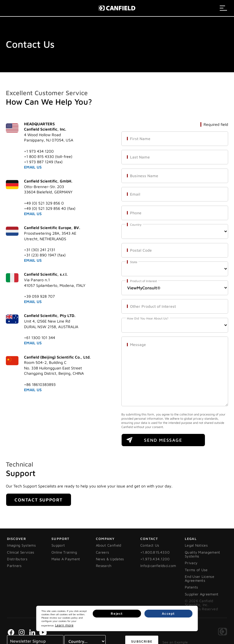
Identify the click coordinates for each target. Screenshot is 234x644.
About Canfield (109, 545)
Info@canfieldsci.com (158, 566)
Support (58, 545)
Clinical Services (21, 552)
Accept (185, 624)
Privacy (191, 563)
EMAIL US (33, 167)
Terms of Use (196, 570)
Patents (191, 587)
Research (104, 566)
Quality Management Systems (203, 554)
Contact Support (39, 500)
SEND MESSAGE (163, 440)
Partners (14, 566)
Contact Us (150, 545)
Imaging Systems (21, 545)
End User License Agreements (199, 578)
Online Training (64, 552)
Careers (102, 552)
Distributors (17, 559)
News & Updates (110, 559)
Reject (166, 624)
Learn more (119, 626)
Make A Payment (66, 559)
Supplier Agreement (202, 594)
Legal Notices (196, 545)
